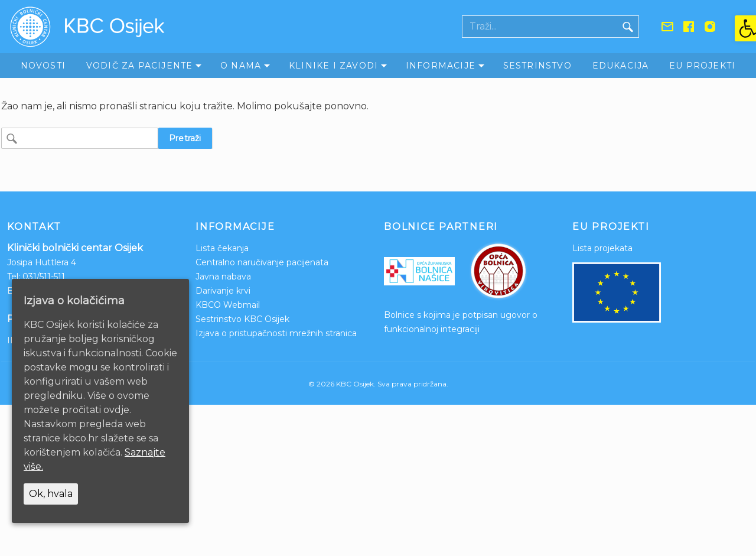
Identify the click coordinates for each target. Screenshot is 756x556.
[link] (745, 28)
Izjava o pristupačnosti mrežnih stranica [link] (276, 333)
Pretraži (185, 138)
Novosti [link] (43, 66)
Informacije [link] (441, 66)
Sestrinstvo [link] (537, 66)
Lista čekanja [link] (222, 248)
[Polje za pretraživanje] (540, 27)
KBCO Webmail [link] (228, 305)
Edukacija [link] (621, 66)
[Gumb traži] (628, 27)
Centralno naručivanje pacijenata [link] (262, 262)
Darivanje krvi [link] (223, 291)
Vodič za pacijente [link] (140, 66)
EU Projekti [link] (702, 66)
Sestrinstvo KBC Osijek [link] (242, 319)
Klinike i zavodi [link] (333, 66)
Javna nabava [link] (223, 277)
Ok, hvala (51, 494)
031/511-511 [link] (44, 277)
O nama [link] (241, 66)
